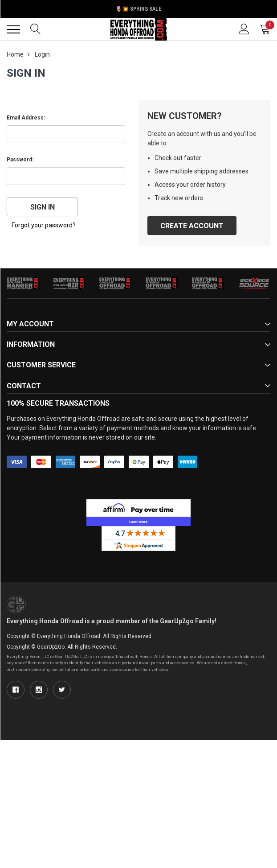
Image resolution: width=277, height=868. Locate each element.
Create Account (192, 226)
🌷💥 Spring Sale (138, 9)
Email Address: (26, 118)
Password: (20, 160)
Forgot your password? (44, 225)
